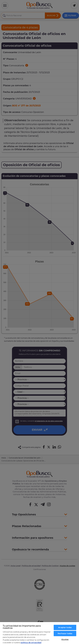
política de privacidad (31, 642)
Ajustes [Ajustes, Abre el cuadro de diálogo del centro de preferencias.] (65, 639)
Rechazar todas (65, 633)
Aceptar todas (65, 627)
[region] (39, 633)
